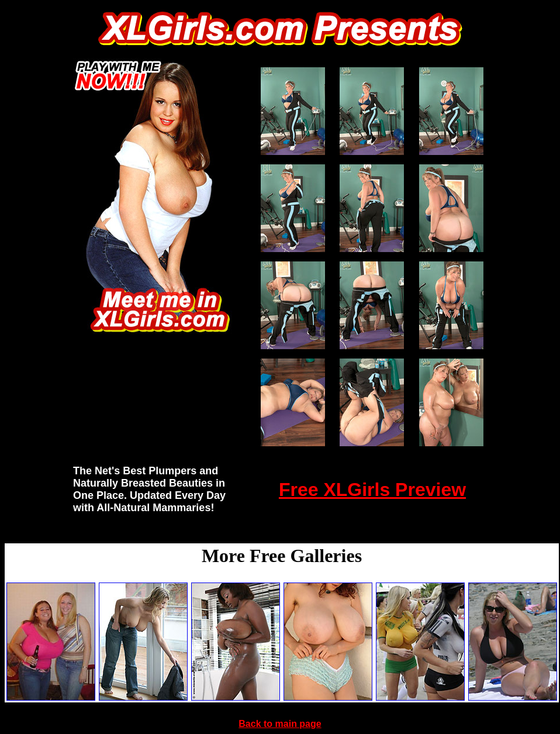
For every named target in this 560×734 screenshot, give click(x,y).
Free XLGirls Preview (372, 490)
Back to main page (280, 724)
